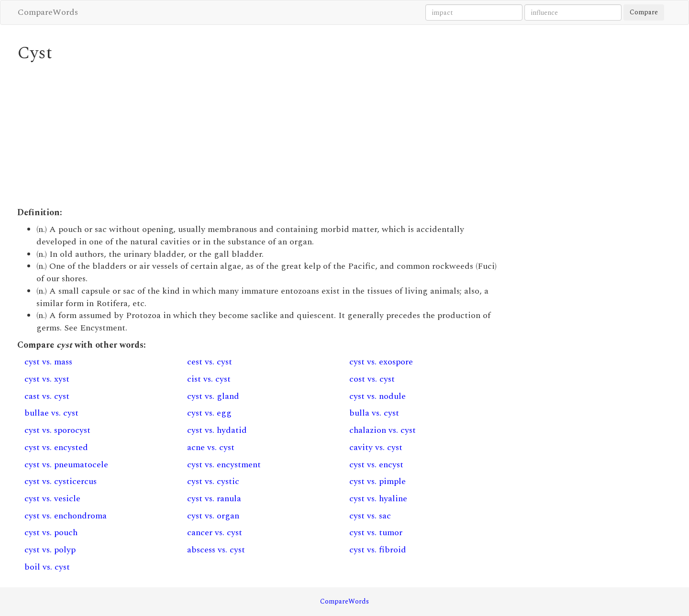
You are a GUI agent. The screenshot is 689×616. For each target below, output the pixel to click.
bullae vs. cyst (51, 413)
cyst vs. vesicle (52, 499)
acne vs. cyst (211, 447)
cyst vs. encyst (376, 465)
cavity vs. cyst (376, 447)
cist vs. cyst (209, 379)
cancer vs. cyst (215, 533)
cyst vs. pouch (51, 533)
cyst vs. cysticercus (61, 481)
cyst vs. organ (213, 516)
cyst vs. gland (213, 396)
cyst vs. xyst (47, 379)
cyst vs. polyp (50, 550)
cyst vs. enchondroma (66, 516)
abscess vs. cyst (216, 550)
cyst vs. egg (209, 413)
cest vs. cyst (210, 362)
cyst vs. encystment (224, 465)
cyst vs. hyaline (378, 499)
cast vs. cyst (47, 396)
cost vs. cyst (372, 379)
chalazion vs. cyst (383, 430)
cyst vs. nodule (378, 396)
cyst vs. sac (370, 516)
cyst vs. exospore (381, 362)
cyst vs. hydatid (217, 430)
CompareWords (48, 12)
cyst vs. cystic (213, 481)
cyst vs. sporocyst (57, 430)
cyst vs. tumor (376, 533)
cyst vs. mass (48, 362)
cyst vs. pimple (378, 481)
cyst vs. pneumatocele (66, 465)
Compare (644, 12)
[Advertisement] (261, 135)
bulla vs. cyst (374, 413)
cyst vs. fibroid (378, 550)
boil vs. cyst (47, 567)
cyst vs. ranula (214, 499)
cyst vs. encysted (56, 447)
